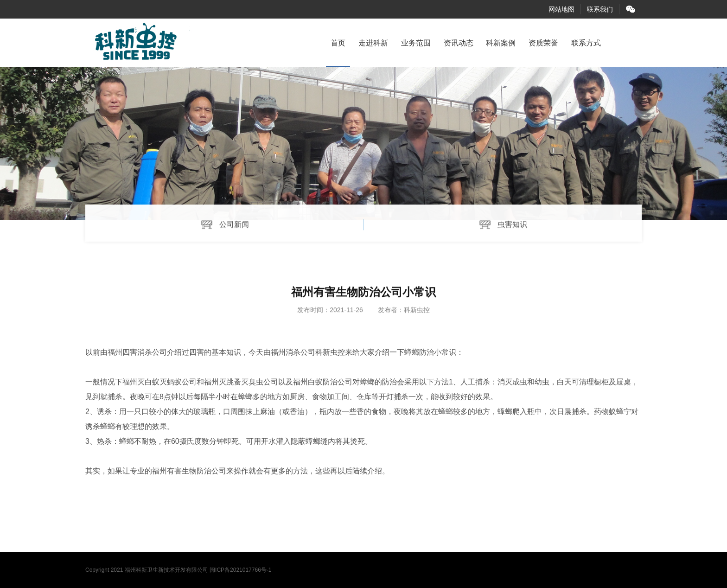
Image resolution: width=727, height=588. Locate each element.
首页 (338, 43)
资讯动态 (459, 43)
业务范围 (416, 43)
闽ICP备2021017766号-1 (240, 570)
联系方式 (586, 43)
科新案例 (501, 43)
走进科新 (373, 43)
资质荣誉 (543, 43)
